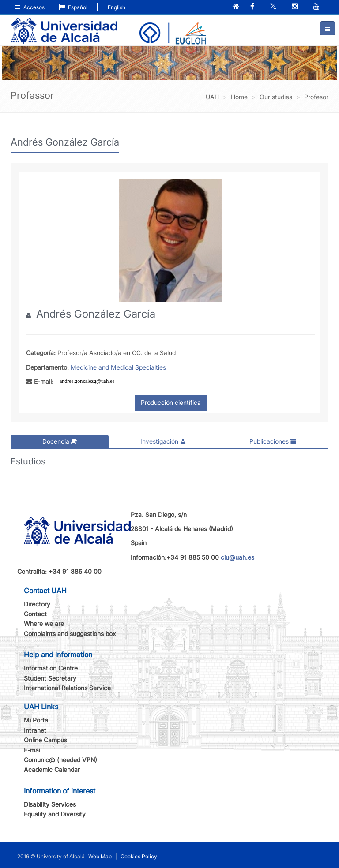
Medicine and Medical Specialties (118, 367)
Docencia (60, 441)
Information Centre (51, 668)
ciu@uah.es (237, 557)
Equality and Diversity (55, 814)
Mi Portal (37, 720)
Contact (35, 614)
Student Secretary (50, 678)
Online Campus (45, 740)
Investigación (163, 441)
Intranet (35, 730)
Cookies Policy (139, 856)
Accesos (30, 7)
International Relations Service (67, 688)
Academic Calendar (52, 769)
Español (73, 7)
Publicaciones (273, 441)
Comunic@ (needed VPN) (60, 760)
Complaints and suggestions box (70, 634)
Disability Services (50, 804)
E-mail (33, 750)
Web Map (100, 856)
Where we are (44, 623)
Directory (37, 604)
